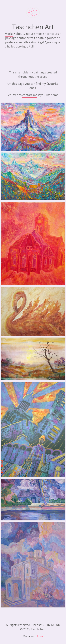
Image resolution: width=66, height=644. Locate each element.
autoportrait (27, 38)
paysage (11, 38)
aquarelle (22, 42)
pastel (9, 42)
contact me (30, 95)
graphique (53, 42)
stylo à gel (37, 42)
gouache (52, 38)
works (9, 34)
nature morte (35, 34)
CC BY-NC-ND (51, 625)
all (32, 46)
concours (53, 34)
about (20, 34)
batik (41, 38)
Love (40, 636)
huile (10, 46)
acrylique (22, 46)
